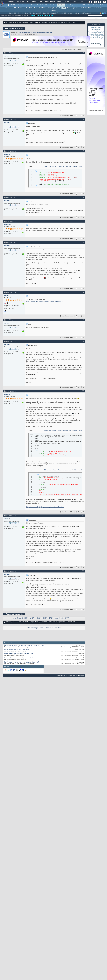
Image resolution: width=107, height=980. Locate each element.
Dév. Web (61, 5)
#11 (83, 516)
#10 (83, 391)
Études (67, 2)
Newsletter (50, 2)
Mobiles (96, 5)
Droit (75, 2)
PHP (64, 8)
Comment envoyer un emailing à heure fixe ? (19, 658)
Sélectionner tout (50, 166)
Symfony (76, 13)
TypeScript (76, 8)
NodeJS (58, 8)
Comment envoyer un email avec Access (17, 650)
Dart (35, 8)
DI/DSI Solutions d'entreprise (20, 5)
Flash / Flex (42, 8)
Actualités (17, 618)
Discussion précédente (36, 628)
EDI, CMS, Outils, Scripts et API (29, 23)
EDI (67, 5)
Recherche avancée (100, 18)
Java (54, 5)
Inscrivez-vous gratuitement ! (42, 15)
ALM (42, 5)
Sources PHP (37, 13)
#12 (83, 571)
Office (89, 5)
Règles (40, 18)
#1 (83, 53)
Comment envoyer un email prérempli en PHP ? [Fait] (36, 33)
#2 (83, 119)
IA (37, 5)
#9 (83, 341)
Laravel (70, 13)
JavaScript (51, 8)
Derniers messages (7, 18)
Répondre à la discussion (14, 28)
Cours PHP (28, 13)
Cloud (33, 5)
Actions (16, 18)
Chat (41, 2)
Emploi (60, 2)
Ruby (69, 8)
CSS (30, 8)
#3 (83, 151)
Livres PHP (46, 13)
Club (81, 2)
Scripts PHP (54, 13)
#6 (83, 242)
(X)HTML (54, 11)
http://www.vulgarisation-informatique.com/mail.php (45, 302)
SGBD (83, 5)
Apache (20, 8)
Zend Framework (86, 13)
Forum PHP (13, 13)
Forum (8, 23)
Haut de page (80, 676)
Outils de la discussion (67, 49)
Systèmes (103, 5)
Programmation (75, 5)
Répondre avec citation (67, 116)
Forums (11, 2)
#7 (83, 292)
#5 (83, 221)
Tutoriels (20, 2)
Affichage (79, 49)
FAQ (28, 2)
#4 (83, 197)
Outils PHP (63, 13)
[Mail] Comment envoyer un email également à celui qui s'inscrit (25, 645)
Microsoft (48, 5)
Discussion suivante (53, 628)
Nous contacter (60, 676)
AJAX (14, 8)
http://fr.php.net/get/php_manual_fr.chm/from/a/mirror (45, 507)
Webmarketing (98, 8)
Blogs (34, 2)
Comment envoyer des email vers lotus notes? (19, 654)
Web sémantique (86, 8)
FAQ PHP (21, 13)
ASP (26, 8)
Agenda (29, 18)
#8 (83, 320)
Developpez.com (70, 676)
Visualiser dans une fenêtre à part (70, 166)
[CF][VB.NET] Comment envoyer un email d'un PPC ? (22, 662)
